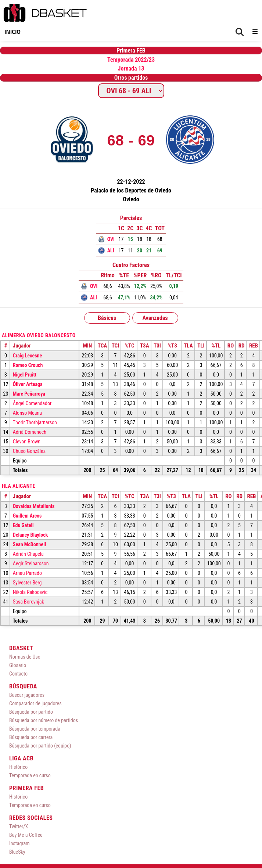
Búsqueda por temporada (35, 729)
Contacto (18, 674)
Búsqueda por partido (31, 712)
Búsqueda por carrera (31, 737)
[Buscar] (240, 32)
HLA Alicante (19, 486)
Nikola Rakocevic (30, 592)
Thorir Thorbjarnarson (35, 422)
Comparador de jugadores (35, 703)
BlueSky (17, 852)
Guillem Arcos (27, 516)
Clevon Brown (27, 442)
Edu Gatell (23, 525)
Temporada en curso (30, 775)
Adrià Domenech (30, 432)
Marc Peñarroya (29, 394)
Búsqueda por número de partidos (44, 720)
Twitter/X (19, 826)
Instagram (19, 843)
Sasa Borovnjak (28, 602)
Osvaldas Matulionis (34, 506)
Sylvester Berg (27, 583)
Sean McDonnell (29, 544)
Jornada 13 (131, 69)
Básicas (107, 318)
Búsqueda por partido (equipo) (40, 746)
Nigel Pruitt (25, 375)
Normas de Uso (25, 657)
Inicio (12, 32)
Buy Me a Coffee (26, 835)
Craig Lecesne (27, 356)
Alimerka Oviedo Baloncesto (39, 335)
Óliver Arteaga (28, 384)
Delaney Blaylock (30, 535)
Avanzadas (155, 318)
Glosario (18, 665)
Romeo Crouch (28, 365)
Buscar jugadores (27, 695)
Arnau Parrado (27, 573)
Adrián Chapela (28, 554)
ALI (111, 251)
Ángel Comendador (32, 403)
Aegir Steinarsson (31, 563)
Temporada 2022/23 (131, 60)
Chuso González (29, 451)
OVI (111, 239)
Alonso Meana (27, 413)
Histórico (18, 767)
